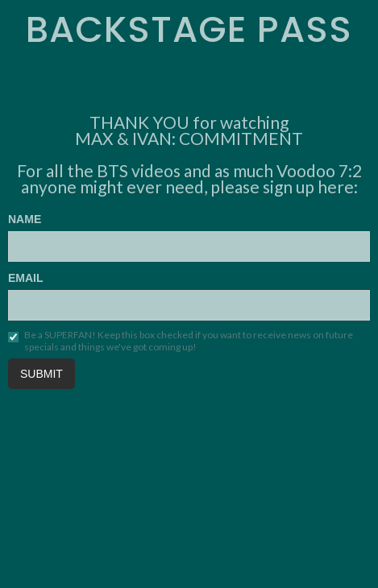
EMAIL (26, 278)
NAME (25, 219)
